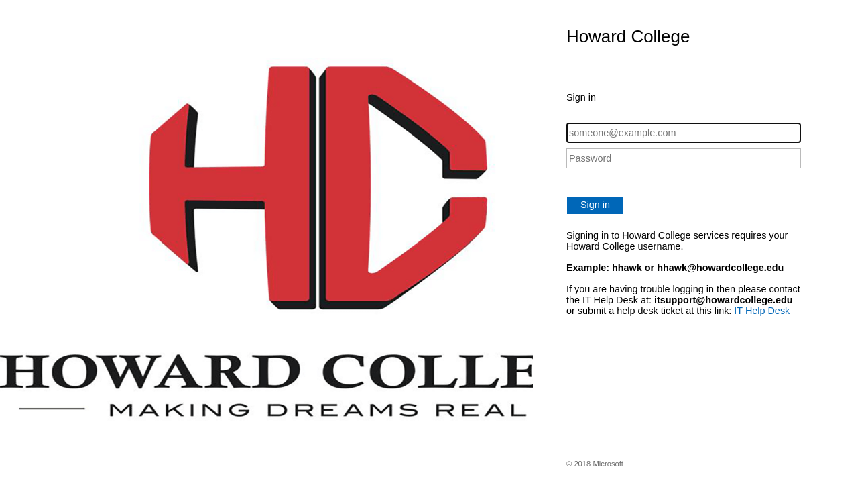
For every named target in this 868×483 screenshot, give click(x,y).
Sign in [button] (595, 205)
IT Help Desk (762, 311)
